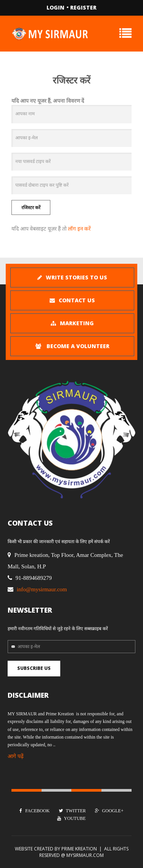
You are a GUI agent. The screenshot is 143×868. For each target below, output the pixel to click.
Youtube (71, 818)
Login (55, 7)
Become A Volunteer (72, 346)
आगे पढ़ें (16, 756)
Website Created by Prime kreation (56, 849)
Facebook (35, 811)
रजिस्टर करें (31, 207)
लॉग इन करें (79, 229)
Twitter (72, 811)
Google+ (109, 811)
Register (83, 7)
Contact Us (72, 300)
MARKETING (72, 323)
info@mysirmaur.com (42, 589)
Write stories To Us (72, 277)
